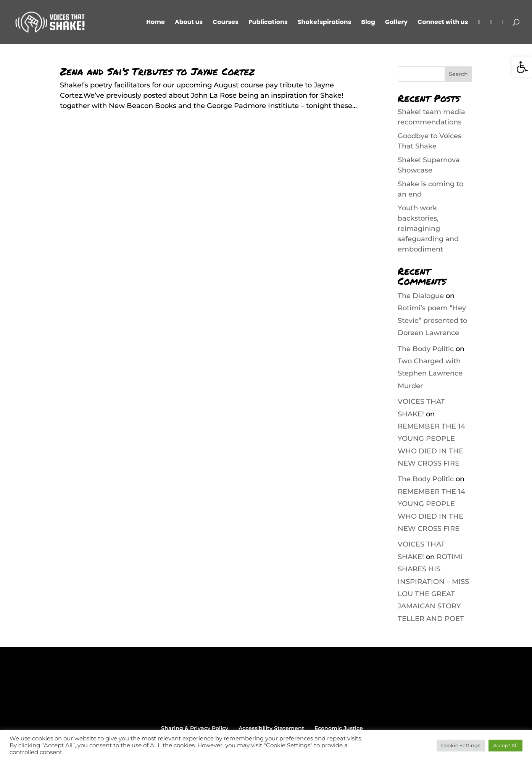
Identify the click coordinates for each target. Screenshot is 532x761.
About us (189, 23)
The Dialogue (421, 296)
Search (458, 74)
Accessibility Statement (271, 728)
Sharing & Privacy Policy (195, 728)
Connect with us (443, 23)
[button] (522, 67)
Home (156, 23)
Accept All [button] (505, 745)
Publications (268, 23)
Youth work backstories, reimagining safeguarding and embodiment (428, 229)
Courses (226, 23)
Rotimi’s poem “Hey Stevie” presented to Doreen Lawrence (432, 320)
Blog (368, 23)
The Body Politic (426, 349)
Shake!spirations (325, 23)
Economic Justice (339, 728)
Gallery (396, 23)
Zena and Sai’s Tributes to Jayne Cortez (157, 71)
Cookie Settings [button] (461, 745)
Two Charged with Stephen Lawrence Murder (430, 373)
